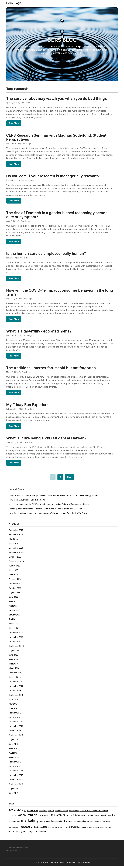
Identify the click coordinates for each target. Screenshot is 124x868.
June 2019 (13, 701)
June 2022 (13, 599)
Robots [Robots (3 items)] (47, 829)
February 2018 (15, 764)
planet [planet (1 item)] (97, 823)
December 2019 (16, 684)
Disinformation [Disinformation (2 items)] (79, 817)
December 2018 (16, 724)
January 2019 (15, 719)
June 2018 (13, 746)
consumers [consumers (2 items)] (14, 817)
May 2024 (13, 541)
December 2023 (16, 550)
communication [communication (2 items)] (62, 813)
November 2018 (16, 728)
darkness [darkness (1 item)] (69, 817)
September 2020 (16, 648)
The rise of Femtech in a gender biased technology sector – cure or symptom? (58, 215)
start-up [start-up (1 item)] (108, 829)
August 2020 (14, 652)
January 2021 (14, 630)
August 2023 (14, 568)
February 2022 (15, 612)
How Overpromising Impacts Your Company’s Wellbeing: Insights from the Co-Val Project (48, 515)
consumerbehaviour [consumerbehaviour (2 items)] (99, 813)
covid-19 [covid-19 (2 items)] (49, 817)
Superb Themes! (83, 864)
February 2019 (15, 715)
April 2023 (13, 577)
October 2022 (15, 590)
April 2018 (13, 755)
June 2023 (13, 572)
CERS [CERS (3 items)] (35, 812)
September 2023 (16, 563)
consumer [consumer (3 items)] (85, 812)
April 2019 (13, 710)
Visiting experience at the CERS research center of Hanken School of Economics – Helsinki (49, 506)
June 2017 (13, 795)
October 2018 (15, 733)
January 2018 (15, 768)
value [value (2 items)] (43, 833)
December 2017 (16, 773)
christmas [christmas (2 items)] (43, 813)
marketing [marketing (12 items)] (30, 822)
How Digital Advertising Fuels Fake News (27, 502)
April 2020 (13, 666)
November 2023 (16, 554)
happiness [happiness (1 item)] (101, 817)
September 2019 (16, 697)
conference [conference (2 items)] (74, 813)
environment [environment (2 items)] (91, 817)
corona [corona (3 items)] (41, 817)
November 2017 (16, 777)
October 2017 (15, 782)
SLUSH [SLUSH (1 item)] (97, 829)
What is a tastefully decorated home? (39, 332)
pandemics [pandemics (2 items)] (52, 823)
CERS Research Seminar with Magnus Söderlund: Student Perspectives (56, 137)
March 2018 (14, 759)
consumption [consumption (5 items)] (28, 817)
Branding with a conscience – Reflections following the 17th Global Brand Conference (47, 511)
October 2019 (15, 692)
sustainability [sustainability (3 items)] (16, 833)
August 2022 (14, 594)
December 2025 (16, 532)
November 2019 (16, 688)
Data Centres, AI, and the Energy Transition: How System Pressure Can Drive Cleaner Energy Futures (54, 497)
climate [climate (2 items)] (51, 813)
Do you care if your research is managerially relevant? (53, 176)
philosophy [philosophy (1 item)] (91, 823)
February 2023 (15, 581)
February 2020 (15, 675)
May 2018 (13, 750)
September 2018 (16, 737)
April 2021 (13, 621)
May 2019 (13, 706)
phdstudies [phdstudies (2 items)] (81, 823)
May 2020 (13, 661)
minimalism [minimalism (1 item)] (43, 823)
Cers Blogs (14, 3)
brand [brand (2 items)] (29, 813)
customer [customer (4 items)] (59, 817)
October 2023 (15, 559)
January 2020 (15, 679)
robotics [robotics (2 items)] (39, 829)
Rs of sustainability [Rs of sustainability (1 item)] (58, 829)
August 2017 (14, 791)
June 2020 (13, 657)
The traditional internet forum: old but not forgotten (51, 369)
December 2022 (16, 585)
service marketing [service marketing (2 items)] (86, 829)
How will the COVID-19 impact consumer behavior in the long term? (60, 293)
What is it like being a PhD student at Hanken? (46, 440)
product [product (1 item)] (103, 823)
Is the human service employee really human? (46, 254)
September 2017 (16, 786)
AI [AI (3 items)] (25, 812)
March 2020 (14, 670)
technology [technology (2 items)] (28, 833)
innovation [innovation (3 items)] (111, 817)
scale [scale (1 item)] (67, 829)
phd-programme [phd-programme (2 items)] (69, 823)
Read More (14, 123)
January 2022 (15, 617)
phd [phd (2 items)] (59, 823)
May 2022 (13, 603)
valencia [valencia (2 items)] (37, 833)
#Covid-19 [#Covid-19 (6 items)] (16, 812)
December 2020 (16, 634)
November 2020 (16, 639)
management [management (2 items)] (15, 823)
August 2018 (14, 741)
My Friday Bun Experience (29, 406)
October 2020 (15, 643)
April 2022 (13, 608)
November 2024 (16, 536)
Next (69, 479)
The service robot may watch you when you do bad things (57, 99)
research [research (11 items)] (27, 828)
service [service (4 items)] (73, 829)
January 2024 (15, 545)
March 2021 (14, 626)
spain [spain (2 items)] (102, 829)
